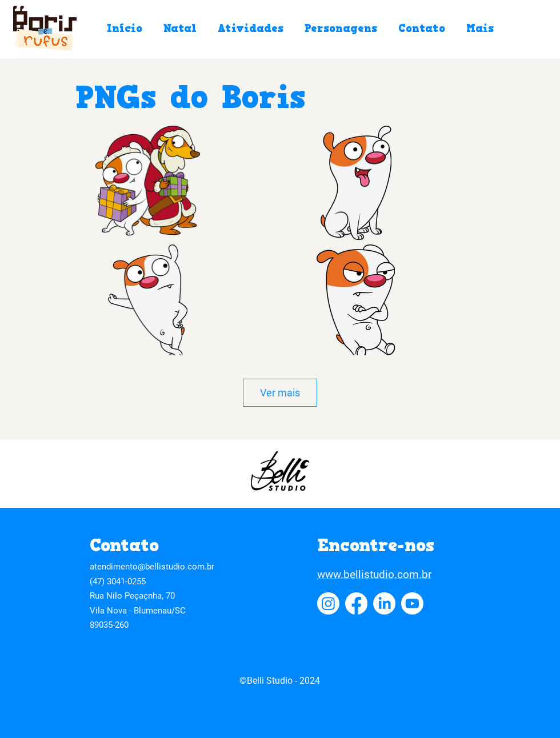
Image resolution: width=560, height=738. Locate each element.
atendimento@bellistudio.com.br (152, 567)
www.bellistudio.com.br (374, 574)
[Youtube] (412, 603)
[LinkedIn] (384, 603)
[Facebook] (356, 603)
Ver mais (280, 393)
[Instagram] (328, 603)
